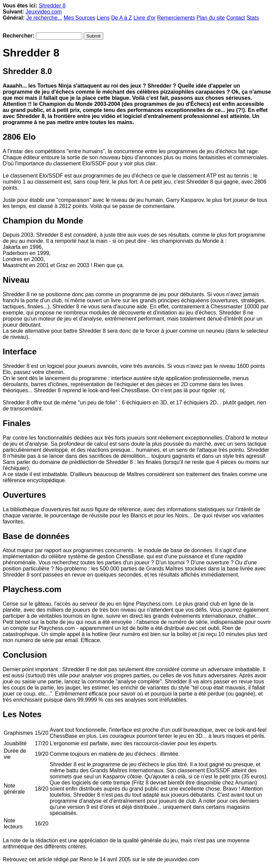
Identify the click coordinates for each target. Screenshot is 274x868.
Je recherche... (44, 18)
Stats (253, 18)
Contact (236, 18)
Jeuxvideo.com (44, 12)
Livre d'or (144, 18)
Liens (103, 18)
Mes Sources (79, 18)
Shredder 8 (52, 6)
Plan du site (211, 18)
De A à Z (121, 18)
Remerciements (176, 18)
